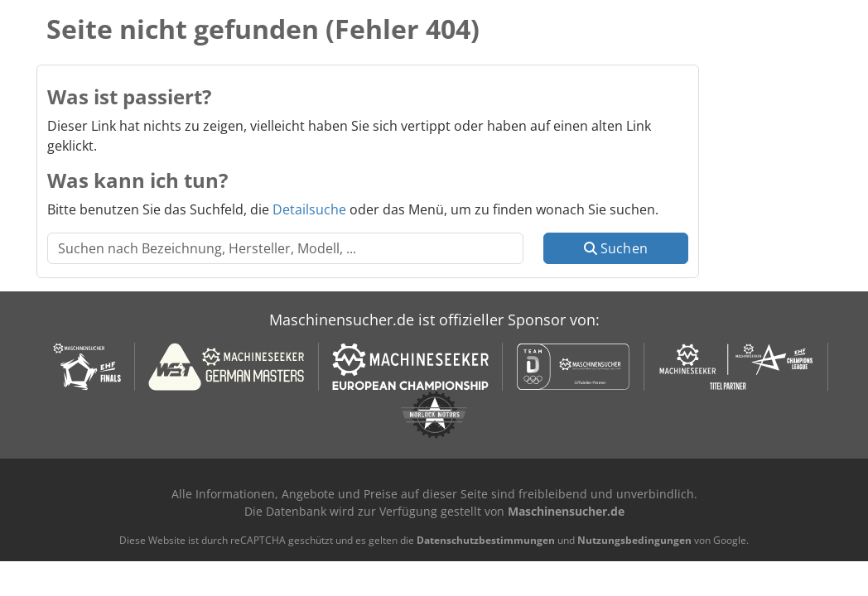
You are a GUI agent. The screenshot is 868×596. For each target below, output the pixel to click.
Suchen (616, 248)
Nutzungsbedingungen (634, 540)
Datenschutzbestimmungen (486, 540)
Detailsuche (309, 209)
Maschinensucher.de (566, 511)
